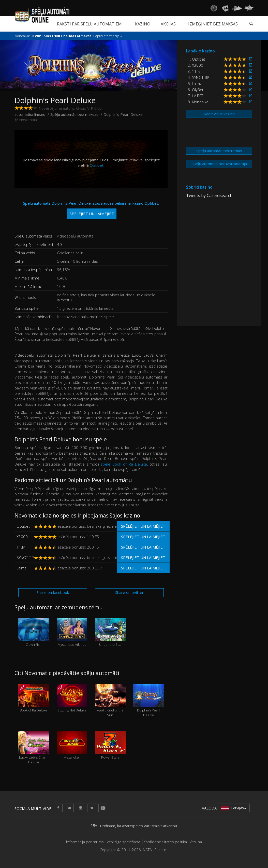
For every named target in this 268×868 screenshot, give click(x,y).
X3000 (22, 537)
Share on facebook (53, 592)
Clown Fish (34, 632)
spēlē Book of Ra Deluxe (124, 464)
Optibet (97, 165)
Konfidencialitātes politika (165, 842)
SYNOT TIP (25, 557)
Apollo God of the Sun (110, 701)
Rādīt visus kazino (219, 114)
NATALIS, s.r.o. (155, 850)
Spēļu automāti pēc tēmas (219, 151)
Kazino (143, 24)
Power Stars (110, 745)
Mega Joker (72, 745)
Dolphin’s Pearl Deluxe (149, 701)
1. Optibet (196, 59)
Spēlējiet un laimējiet (143, 526)
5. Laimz (195, 83)
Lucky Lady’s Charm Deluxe (34, 748)
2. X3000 (195, 65)
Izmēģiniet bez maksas (213, 24)
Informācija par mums (85, 842)
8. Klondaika (198, 102)
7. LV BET (195, 96)
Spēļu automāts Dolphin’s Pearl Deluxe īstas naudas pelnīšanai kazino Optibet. (91, 210)
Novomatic (28, 120)
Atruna (196, 842)
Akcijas (168, 24)
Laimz (21, 568)
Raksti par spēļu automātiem (89, 24)
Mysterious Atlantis (72, 632)
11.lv (21, 547)
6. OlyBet (196, 90)
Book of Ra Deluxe (34, 698)
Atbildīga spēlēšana (124, 842)
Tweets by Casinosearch (209, 195)
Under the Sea (110, 632)
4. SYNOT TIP (198, 77)
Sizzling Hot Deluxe (72, 698)
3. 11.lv (194, 71)
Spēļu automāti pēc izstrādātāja (219, 164)
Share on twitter (129, 592)
